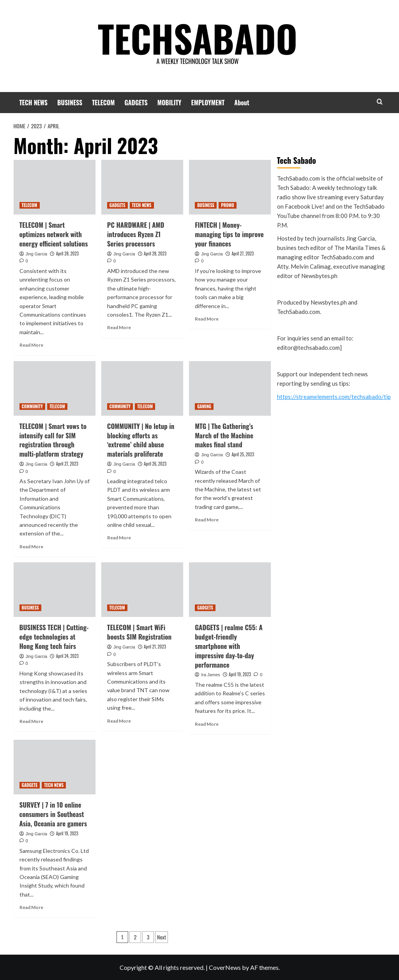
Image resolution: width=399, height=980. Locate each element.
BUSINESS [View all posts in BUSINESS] (206, 205)
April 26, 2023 (155, 464)
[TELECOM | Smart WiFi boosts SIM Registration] (142, 590)
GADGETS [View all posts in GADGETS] (117, 205)
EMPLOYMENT (208, 103)
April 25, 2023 (243, 454)
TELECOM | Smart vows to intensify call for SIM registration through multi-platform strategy (53, 440)
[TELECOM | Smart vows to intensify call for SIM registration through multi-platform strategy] (55, 388)
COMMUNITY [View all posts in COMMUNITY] (32, 406)
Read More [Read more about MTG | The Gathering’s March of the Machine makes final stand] (207, 520)
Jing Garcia (37, 254)
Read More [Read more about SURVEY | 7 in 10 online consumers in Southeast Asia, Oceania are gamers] (31, 907)
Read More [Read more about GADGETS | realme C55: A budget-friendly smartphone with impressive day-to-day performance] (207, 724)
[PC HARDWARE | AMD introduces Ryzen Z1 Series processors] (142, 187)
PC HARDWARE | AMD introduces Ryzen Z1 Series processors (136, 234)
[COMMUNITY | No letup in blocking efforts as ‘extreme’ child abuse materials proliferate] (142, 388)
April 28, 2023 (67, 253)
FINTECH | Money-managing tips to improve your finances (229, 234)
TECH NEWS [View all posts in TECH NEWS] (142, 205)
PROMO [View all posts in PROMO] (227, 205)
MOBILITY (169, 103)
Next (162, 937)
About (242, 103)
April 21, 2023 (155, 647)
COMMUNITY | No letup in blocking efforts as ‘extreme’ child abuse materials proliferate (141, 440)
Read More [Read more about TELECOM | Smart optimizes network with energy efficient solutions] (31, 345)
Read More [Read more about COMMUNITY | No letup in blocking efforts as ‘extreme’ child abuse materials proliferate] (119, 538)
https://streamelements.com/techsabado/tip (334, 397)
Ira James (210, 675)
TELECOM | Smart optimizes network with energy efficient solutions (54, 234)
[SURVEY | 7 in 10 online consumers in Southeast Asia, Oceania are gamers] (55, 767)
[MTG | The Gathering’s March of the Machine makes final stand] (230, 388)
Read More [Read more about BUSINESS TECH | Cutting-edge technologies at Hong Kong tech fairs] (31, 721)
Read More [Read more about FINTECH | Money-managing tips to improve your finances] (207, 319)
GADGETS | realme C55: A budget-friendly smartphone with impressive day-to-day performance (229, 646)
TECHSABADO (197, 37)
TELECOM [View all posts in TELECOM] (30, 205)
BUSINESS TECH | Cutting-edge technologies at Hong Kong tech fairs (54, 637)
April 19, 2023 (240, 674)
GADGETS (136, 103)
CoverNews (225, 967)
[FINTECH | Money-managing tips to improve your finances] (230, 187)
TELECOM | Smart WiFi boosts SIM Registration (139, 632)
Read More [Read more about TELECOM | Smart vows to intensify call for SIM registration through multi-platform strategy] (31, 547)
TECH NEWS (34, 103)
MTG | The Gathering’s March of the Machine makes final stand (224, 435)
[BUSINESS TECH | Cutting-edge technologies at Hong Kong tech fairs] (55, 590)
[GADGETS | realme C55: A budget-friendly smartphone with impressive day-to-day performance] (230, 590)
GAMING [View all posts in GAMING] (204, 406)
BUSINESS (70, 103)
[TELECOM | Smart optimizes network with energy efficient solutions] (55, 187)
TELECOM (103, 103)
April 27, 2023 (243, 253)
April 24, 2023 (67, 656)
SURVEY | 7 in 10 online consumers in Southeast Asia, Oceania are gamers (53, 814)
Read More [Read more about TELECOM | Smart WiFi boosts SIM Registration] (119, 721)
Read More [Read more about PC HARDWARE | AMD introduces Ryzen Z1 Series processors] (119, 327)
